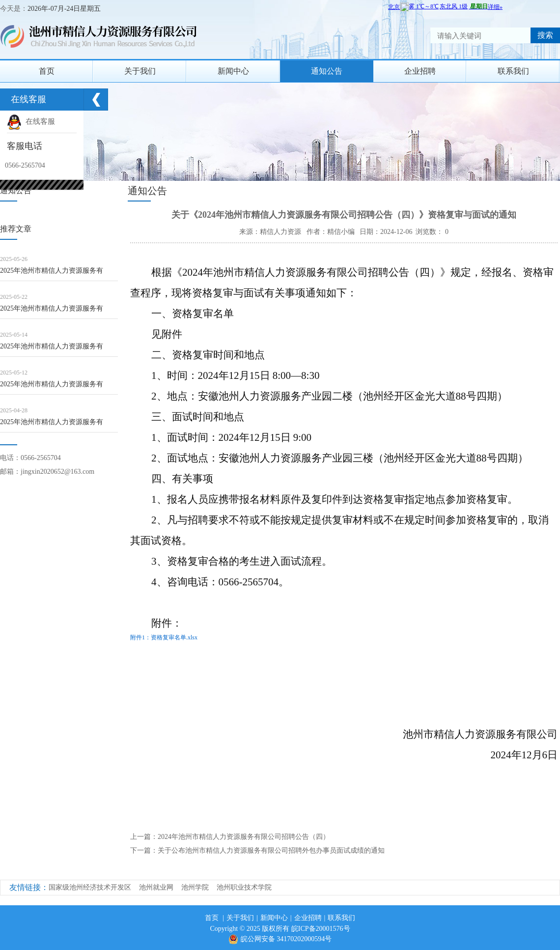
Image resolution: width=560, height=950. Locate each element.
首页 (47, 71)
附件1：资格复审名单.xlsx (164, 637)
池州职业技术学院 (244, 887)
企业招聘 (420, 71)
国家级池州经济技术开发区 (90, 887)
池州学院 (195, 887)
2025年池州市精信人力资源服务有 (52, 271)
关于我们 (140, 71)
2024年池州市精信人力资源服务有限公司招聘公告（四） (244, 837)
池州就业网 (156, 887)
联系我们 (513, 71)
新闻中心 (233, 71)
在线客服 (31, 121)
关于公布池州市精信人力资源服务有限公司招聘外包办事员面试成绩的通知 (271, 850)
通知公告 (327, 71)
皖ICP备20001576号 (321, 929)
